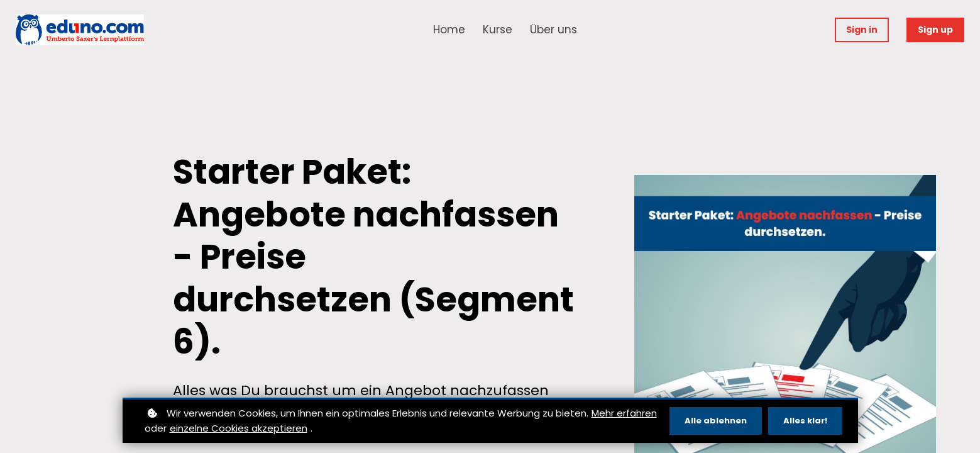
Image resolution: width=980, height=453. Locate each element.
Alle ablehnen (716, 421)
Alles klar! (805, 421)
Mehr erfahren (624, 413)
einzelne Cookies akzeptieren (239, 428)
